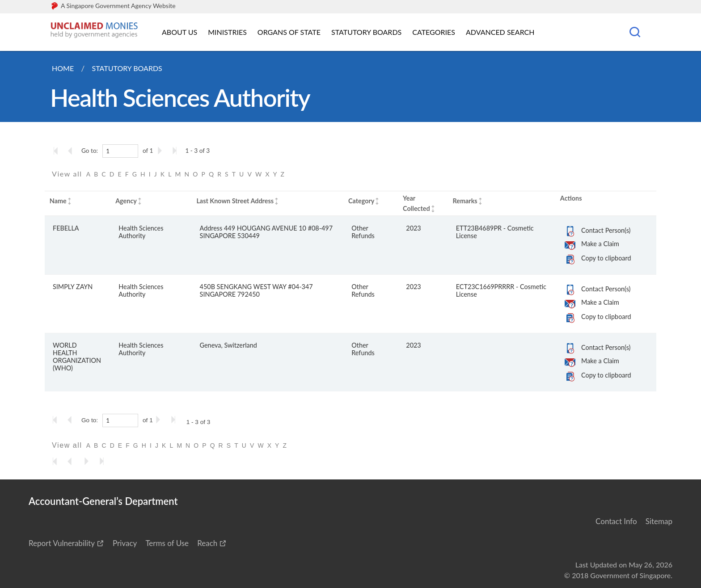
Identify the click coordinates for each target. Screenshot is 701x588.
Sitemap (659, 521)
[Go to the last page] (177, 151)
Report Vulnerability (62, 543)
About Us (179, 32)
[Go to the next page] (161, 151)
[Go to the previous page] (73, 151)
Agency (126, 201)
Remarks (465, 201)
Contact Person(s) (606, 230)
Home (63, 68)
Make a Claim (600, 244)
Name (58, 201)
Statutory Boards (366, 32)
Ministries (227, 32)
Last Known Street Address (235, 201)
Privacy (125, 543)
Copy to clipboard (606, 258)
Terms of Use (167, 543)
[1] (120, 151)
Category (361, 201)
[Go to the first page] (58, 151)
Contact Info (616, 521)
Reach (207, 543)
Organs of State (289, 32)
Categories (434, 32)
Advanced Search (500, 32)
